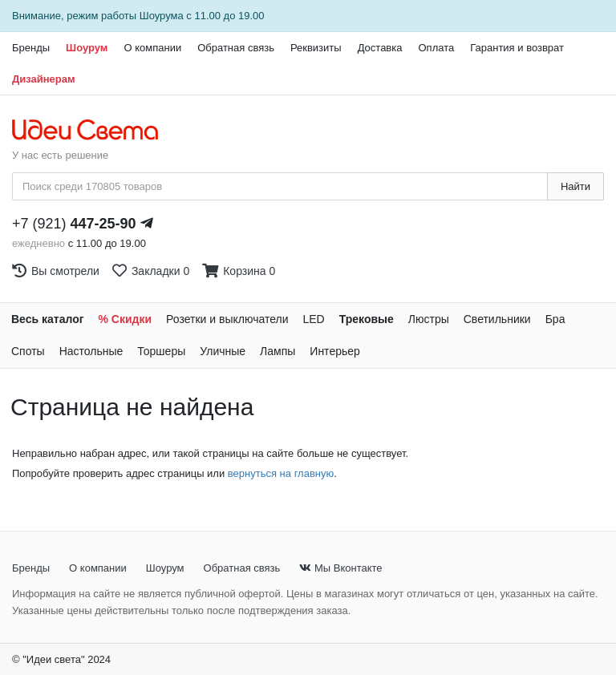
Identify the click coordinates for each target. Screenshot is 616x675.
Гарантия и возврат (517, 48)
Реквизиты (316, 48)
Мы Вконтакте (340, 568)
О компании (152, 48)
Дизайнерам (44, 79)
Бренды (31, 48)
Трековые (367, 319)
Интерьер (335, 351)
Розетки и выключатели (227, 319)
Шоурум (87, 48)
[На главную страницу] (93, 131)
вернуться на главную (281, 473)
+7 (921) (74, 224)
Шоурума (162, 16)
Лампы (278, 351)
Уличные (223, 351)
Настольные (91, 351)
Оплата (436, 48)
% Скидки (126, 319)
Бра (555, 319)
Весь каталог (48, 319)
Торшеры (161, 351)
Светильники (497, 319)
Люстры (429, 319)
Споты (28, 351)
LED (313, 319)
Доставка (380, 48)
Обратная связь (236, 48)
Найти (575, 186)
